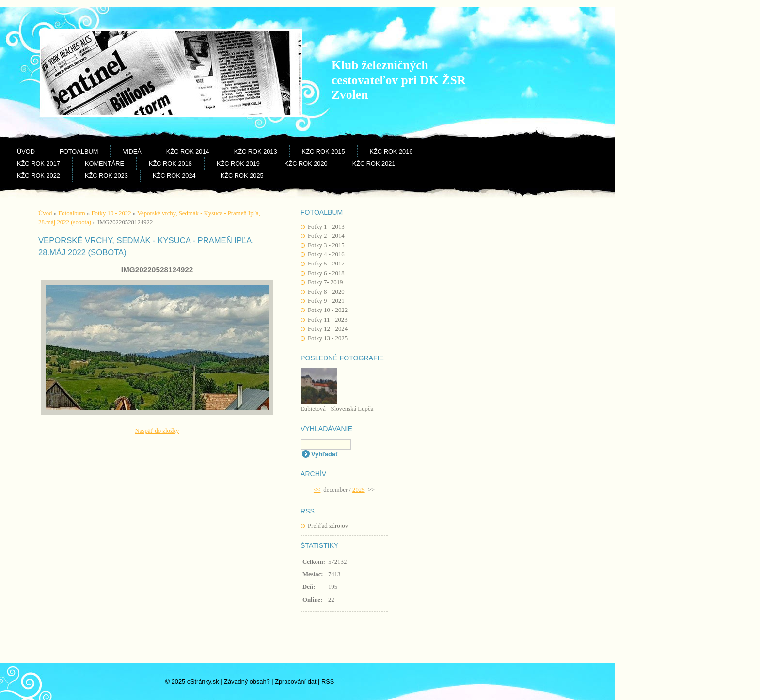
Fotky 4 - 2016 (326, 254)
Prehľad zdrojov (328, 526)
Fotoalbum (79, 151)
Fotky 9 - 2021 (326, 301)
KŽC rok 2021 (374, 163)
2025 (359, 490)
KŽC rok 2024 (174, 176)
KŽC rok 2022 (39, 176)
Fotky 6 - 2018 (326, 273)
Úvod (26, 151)
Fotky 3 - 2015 (326, 245)
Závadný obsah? (247, 681)
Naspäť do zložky (157, 431)
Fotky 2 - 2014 (326, 236)
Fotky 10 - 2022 (328, 310)
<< (317, 490)
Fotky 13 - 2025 (328, 338)
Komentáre (104, 163)
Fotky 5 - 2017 (326, 264)
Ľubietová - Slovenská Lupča (337, 409)
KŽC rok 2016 (391, 151)
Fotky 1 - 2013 (326, 227)
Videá (132, 151)
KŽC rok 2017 (39, 163)
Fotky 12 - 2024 (328, 329)
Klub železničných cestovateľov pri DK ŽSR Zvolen (399, 80)
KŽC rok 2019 (238, 163)
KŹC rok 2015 (324, 151)
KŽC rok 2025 (242, 176)
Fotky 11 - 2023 (328, 320)
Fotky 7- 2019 (325, 282)
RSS (328, 681)
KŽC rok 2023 (106, 176)
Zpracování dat (295, 681)
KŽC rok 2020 (306, 163)
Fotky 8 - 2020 (326, 292)
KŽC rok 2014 (188, 151)
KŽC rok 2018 (170, 163)
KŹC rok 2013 (256, 151)
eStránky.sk (203, 681)
